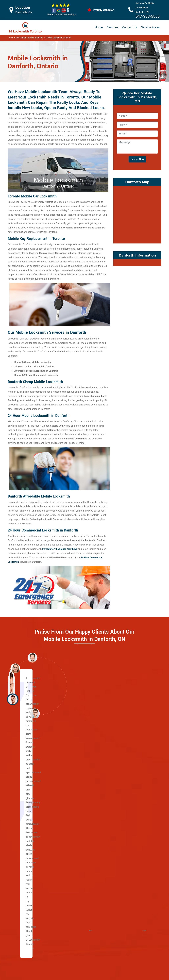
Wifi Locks (103, 941)
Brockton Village (79, 857)
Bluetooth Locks (106, 935)
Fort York (75, 887)
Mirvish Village (131, 784)
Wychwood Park (79, 831)
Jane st (22, 827)
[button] (35, 713)
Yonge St (23, 758)
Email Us (137, 928)
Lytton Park (76, 788)
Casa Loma (76, 754)
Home (99, 27)
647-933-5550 (148, 16)
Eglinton (23, 771)
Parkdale (127, 801)
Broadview (24, 822)
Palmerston (129, 797)
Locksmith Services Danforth (30, 38)
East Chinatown (27, 844)
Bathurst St (24, 762)
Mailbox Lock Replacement (104, 950)
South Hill (76, 810)
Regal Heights (130, 805)
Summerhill (77, 818)
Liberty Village (130, 767)
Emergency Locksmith (109, 958)
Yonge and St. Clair (81, 771)
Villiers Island (26, 882)
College (22, 801)
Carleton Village (79, 861)
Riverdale (23, 887)
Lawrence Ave (26, 779)
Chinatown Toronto (133, 891)
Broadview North (131, 835)
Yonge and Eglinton (81, 835)
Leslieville (24, 865)
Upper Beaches (27, 891)
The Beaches (25, 840)
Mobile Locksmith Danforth (58, 38)
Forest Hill (76, 775)
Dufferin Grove (78, 878)
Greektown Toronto (28, 861)
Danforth (23, 848)
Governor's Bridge (132, 865)
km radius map (137, 214)
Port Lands (24, 878)
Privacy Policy (104, 928)
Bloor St (23, 784)
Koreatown (128, 762)
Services (113, 27)
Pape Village (129, 848)
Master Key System (75, 939)
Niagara (127, 788)
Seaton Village (130, 818)
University (24, 792)
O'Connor (127, 874)
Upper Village (78, 779)
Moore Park (76, 797)
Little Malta (129, 754)
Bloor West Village (80, 848)
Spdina (22, 797)
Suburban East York (133, 857)
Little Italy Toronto (132, 771)
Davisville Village (80, 762)
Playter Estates (27, 874)
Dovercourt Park (79, 874)
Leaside (127, 870)
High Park (76, 891)
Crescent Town (130, 840)
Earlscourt (76, 882)
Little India (24, 857)
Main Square (25, 870)
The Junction (77, 895)
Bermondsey (129, 861)
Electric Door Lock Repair (74, 947)
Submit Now (137, 159)
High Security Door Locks (74, 930)
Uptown (74, 822)
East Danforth (130, 844)
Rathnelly (75, 814)
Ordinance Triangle (133, 792)
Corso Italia (76, 865)
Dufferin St (24, 775)
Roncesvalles (130, 810)
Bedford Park (25, 895)
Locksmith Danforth (83, 976)
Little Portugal (130, 775)
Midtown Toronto (79, 840)
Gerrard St (24, 852)
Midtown (75, 792)
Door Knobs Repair (74, 962)
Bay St (22, 788)
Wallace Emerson (132, 831)
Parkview (127, 878)
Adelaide (23, 818)
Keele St (23, 835)
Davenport (76, 870)
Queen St (23, 810)
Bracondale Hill (79, 852)
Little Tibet (128, 779)
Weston (22, 831)
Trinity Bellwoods (132, 827)
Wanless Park (78, 827)
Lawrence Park (78, 784)
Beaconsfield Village (81, 844)
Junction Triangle (132, 758)
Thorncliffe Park (131, 882)
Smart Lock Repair (74, 956)
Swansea (127, 822)
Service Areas (150, 27)
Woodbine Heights (132, 852)
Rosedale (75, 805)
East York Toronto (132, 887)
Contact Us (130, 27)
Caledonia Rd (25, 754)
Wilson (22, 767)
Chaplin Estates (79, 758)
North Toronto (78, 801)
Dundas (22, 805)
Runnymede (129, 814)
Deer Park (76, 767)
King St (22, 814)
